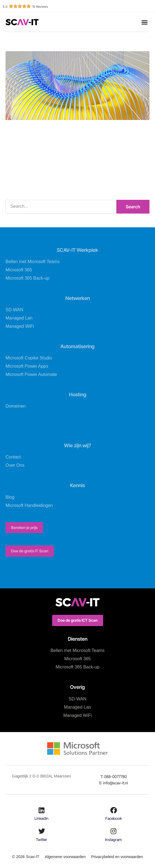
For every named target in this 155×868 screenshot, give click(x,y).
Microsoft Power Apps (27, 366)
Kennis (77, 485)
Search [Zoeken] (133, 207)
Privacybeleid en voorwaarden (117, 857)
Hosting (78, 395)
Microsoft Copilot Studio (29, 358)
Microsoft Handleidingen (29, 505)
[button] (145, 22)
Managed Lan (19, 318)
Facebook (114, 818)
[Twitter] (42, 831)
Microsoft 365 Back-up (27, 278)
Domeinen (16, 406)
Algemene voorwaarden (65, 857)
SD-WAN (14, 310)
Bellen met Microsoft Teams (33, 262)
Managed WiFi (20, 326)
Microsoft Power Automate (31, 374)
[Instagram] (114, 831)
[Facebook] (114, 810)
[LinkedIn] (42, 810)
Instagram (113, 840)
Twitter (42, 840)
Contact (13, 457)
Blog (10, 497)
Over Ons (15, 465)
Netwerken (78, 298)
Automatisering (77, 346)
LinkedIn (42, 818)
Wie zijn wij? (77, 445)
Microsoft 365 (19, 270)
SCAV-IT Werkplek (77, 250)
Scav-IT (33, 857)
